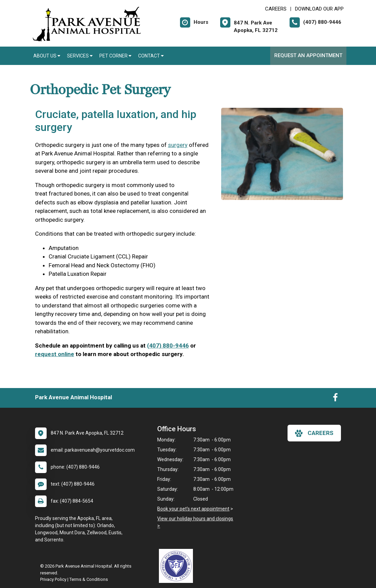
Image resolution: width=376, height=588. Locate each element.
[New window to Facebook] (335, 399)
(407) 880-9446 (168, 346)
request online (55, 354)
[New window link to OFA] (178, 566)
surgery (178, 145)
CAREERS (276, 9)
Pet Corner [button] (115, 56)
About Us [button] (47, 56)
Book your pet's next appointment (193, 509)
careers (314, 433)
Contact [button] (151, 56)
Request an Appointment (308, 55)
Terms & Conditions (89, 579)
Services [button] (80, 56)
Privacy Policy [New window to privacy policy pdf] (53, 579)
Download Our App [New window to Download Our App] (319, 9)
